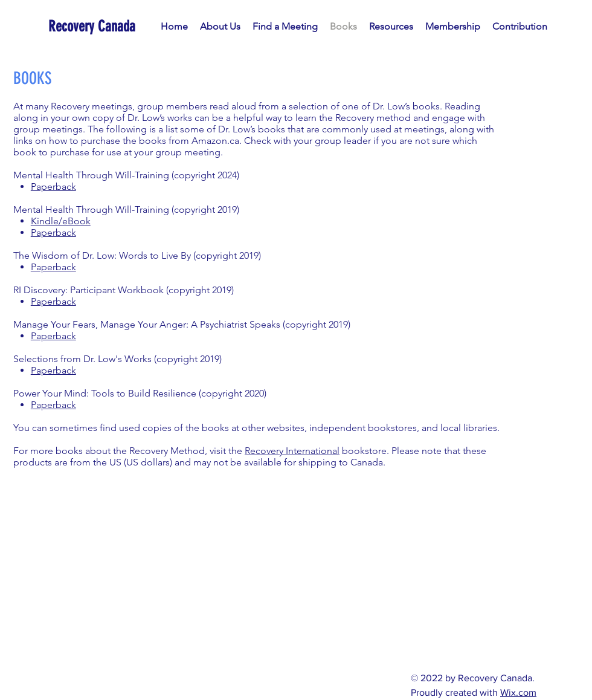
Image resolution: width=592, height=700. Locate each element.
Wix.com (518, 692)
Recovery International (292, 451)
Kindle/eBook (61, 221)
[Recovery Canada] (99, 26)
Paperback (53, 186)
